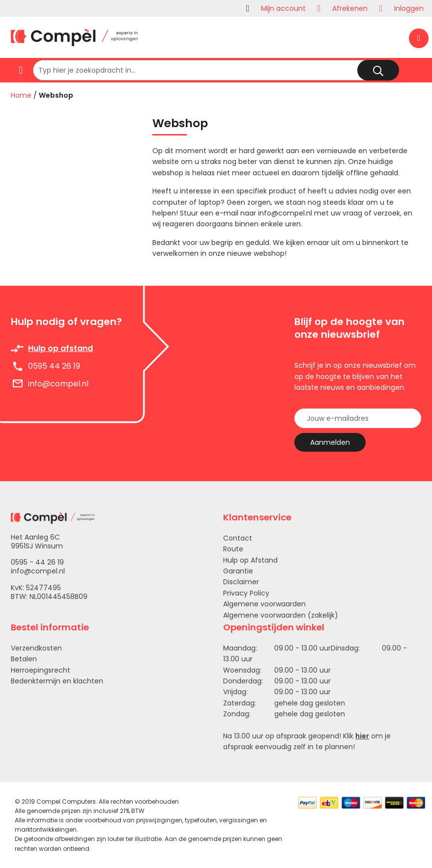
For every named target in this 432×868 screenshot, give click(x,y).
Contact (238, 538)
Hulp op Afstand (250, 560)
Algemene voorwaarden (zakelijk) (281, 615)
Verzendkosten (36, 648)
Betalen (24, 659)
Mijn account (283, 8)
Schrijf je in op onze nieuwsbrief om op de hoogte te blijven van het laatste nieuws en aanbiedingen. (355, 376)
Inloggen (409, 8)
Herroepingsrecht (41, 670)
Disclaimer (241, 582)
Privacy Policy (246, 593)
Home (21, 95)
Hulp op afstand (60, 348)
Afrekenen (350, 8)
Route (233, 549)
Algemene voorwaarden (264, 604)
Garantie (238, 571)
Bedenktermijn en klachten (57, 681)
